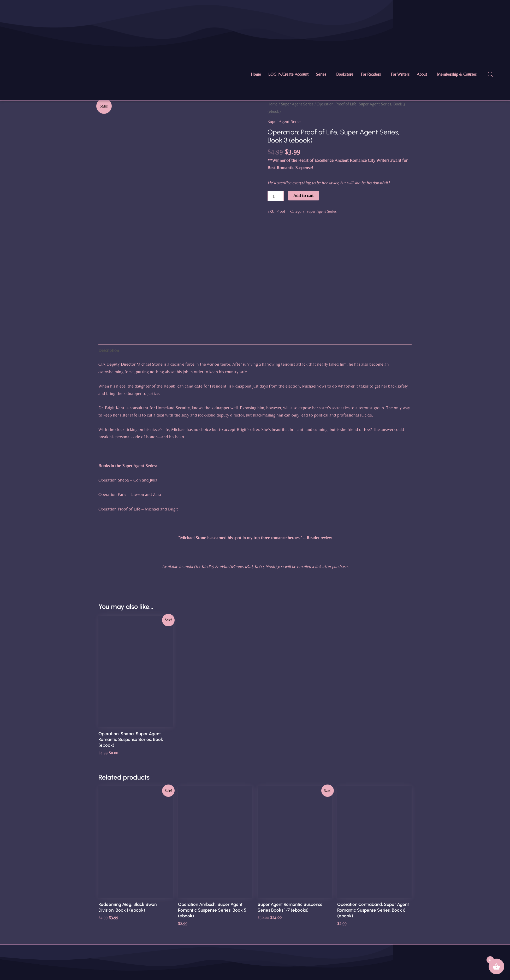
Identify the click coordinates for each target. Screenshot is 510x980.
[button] (322, 74)
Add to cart (304, 195)
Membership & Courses (457, 74)
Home (256, 74)
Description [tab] (109, 350)
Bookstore (345, 74)
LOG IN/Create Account (288, 74)
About (422, 74)
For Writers (400, 74)
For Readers (371, 74)
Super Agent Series (297, 104)
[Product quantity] (276, 196)
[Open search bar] (490, 74)
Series (321, 74)
